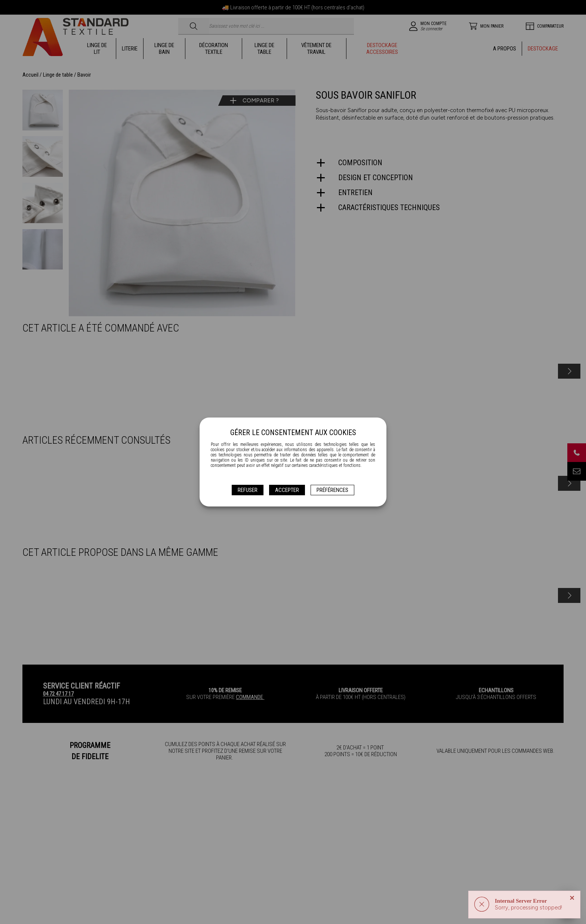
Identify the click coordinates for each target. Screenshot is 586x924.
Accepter (287, 490)
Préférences (332, 490)
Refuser (248, 490)
